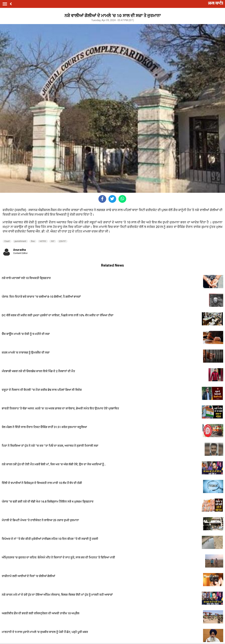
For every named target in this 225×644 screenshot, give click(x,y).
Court (7, 241)
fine (33, 241)
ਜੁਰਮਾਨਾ (62, 241)
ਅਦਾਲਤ (43, 241)
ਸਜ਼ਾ (53, 241)
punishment (20, 241)
